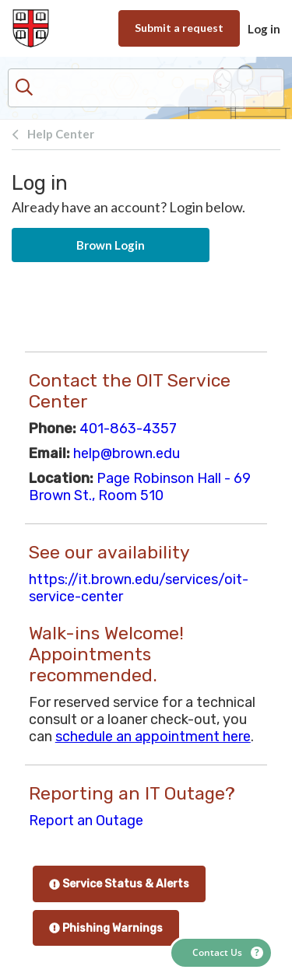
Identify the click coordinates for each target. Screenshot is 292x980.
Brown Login (111, 245)
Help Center (61, 134)
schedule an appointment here (153, 737)
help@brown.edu (127, 453)
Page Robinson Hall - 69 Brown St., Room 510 (140, 487)
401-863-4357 (128, 429)
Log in (264, 29)
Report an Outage (86, 821)
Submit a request (179, 28)
